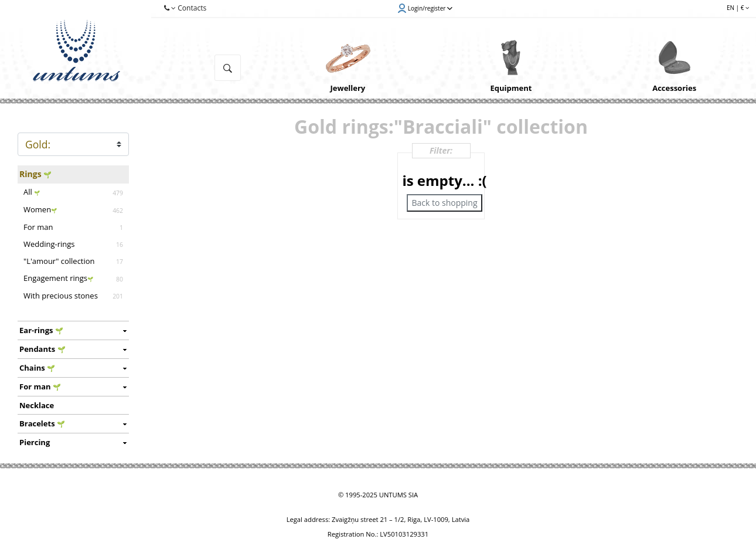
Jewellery (348, 88)
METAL (73, 144)
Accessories (674, 88)
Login (425, 8)
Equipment (511, 88)
